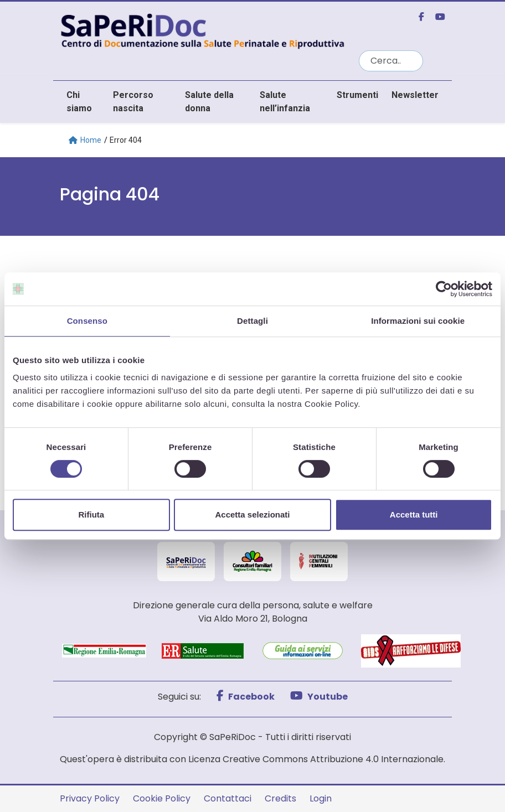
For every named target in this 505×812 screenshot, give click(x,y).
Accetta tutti (414, 514)
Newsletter (415, 95)
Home (85, 140)
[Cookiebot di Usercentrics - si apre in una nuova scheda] (444, 289)
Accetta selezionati (252, 514)
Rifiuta (91, 514)
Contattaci (228, 798)
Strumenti (357, 95)
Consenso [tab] (87, 321)
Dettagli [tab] (252, 321)
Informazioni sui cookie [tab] (418, 321)
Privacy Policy (90, 798)
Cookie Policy (162, 798)
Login (321, 798)
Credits (280, 798)
